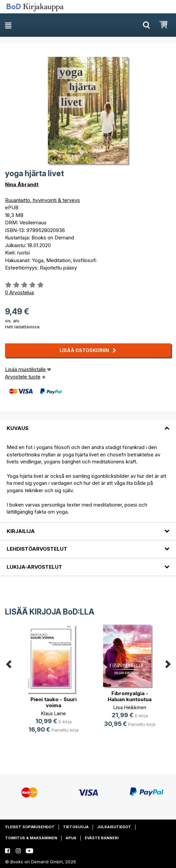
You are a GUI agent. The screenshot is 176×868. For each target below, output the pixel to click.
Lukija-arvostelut (34, 567)
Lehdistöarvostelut (37, 549)
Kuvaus (18, 428)
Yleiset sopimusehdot (30, 827)
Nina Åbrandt (22, 184)
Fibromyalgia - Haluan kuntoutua (130, 696)
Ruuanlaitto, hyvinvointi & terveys (42, 200)
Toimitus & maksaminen (31, 838)
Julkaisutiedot (114, 827)
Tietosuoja (76, 827)
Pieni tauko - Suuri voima (54, 702)
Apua (71, 838)
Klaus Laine (54, 713)
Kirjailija (21, 531)
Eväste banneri (102, 838)
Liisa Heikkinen (130, 707)
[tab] (88, 424)
